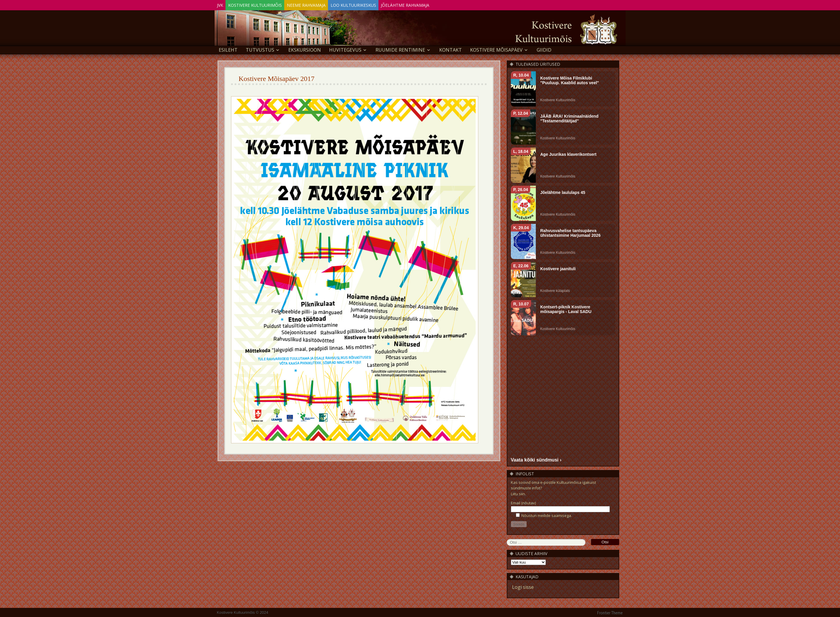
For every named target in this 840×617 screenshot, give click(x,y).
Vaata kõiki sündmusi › (536, 459)
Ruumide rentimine (400, 49)
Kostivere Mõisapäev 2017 (277, 77)
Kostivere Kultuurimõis (264, 4)
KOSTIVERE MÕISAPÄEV (496, 49)
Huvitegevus (345, 49)
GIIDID (544, 49)
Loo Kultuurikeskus (373, 4)
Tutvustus (260, 49)
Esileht (228, 49)
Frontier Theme (610, 612)
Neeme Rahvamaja (320, 4)
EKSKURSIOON (305, 49)
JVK (223, 4)
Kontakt (451, 49)
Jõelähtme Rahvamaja (431, 4)
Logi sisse (523, 586)
